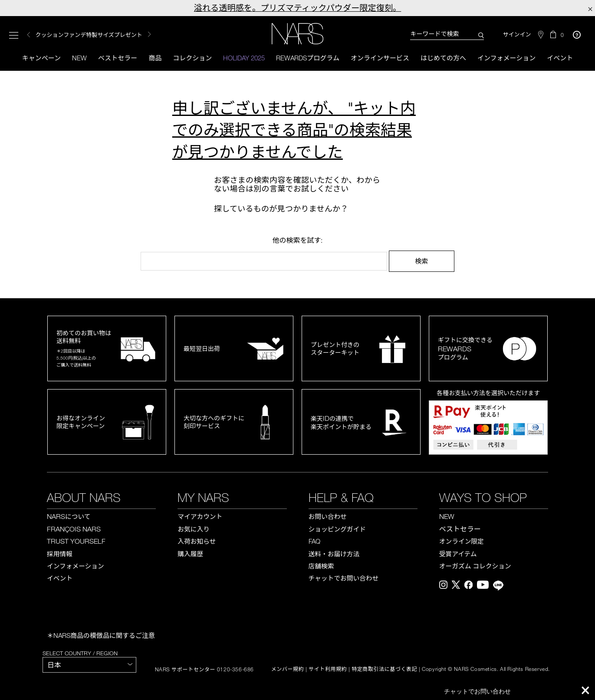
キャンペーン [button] (41, 58)
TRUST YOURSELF (76, 541)
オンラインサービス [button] (380, 58)
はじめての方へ (443, 58)
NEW (447, 516)
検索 (421, 261)
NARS (69, 516)
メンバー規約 (288, 669)
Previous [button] (29, 35)
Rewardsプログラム (308, 58)
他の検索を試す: (297, 240)
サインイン (517, 35)
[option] (117, 35)
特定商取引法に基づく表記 (384, 669)
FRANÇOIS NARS (74, 529)
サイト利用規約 (328, 669)
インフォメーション (506, 58)
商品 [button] (155, 58)
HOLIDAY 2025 (244, 58)
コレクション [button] (192, 58)
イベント (560, 58)
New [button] (79, 58)
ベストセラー (118, 58)
